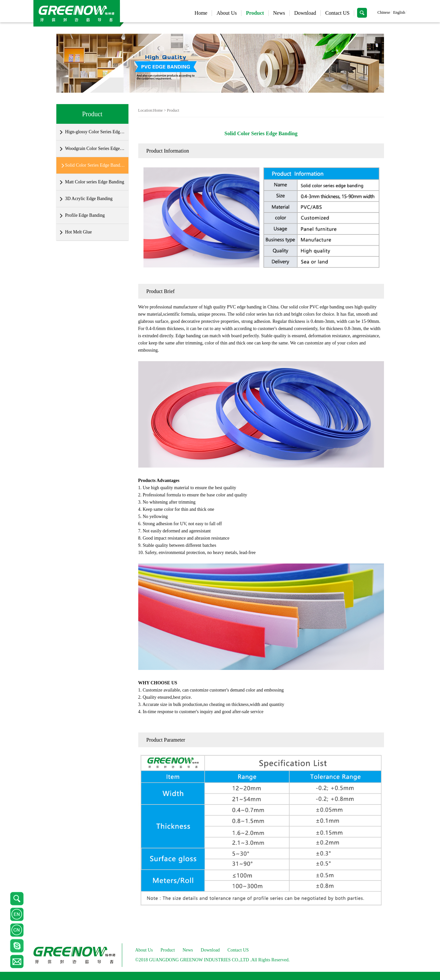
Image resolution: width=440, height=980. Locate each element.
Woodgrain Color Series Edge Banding (95, 148)
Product (255, 13)
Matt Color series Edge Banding (95, 182)
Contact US (337, 13)
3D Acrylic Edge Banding (89, 199)
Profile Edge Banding (85, 215)
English (399, 12)
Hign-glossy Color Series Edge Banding (95, 132)
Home (201, 13)
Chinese (384, 12)
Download (305, 13)
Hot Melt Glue (79, 232)
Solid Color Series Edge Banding (95, 165)
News (279, 13)
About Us (227, 13)
